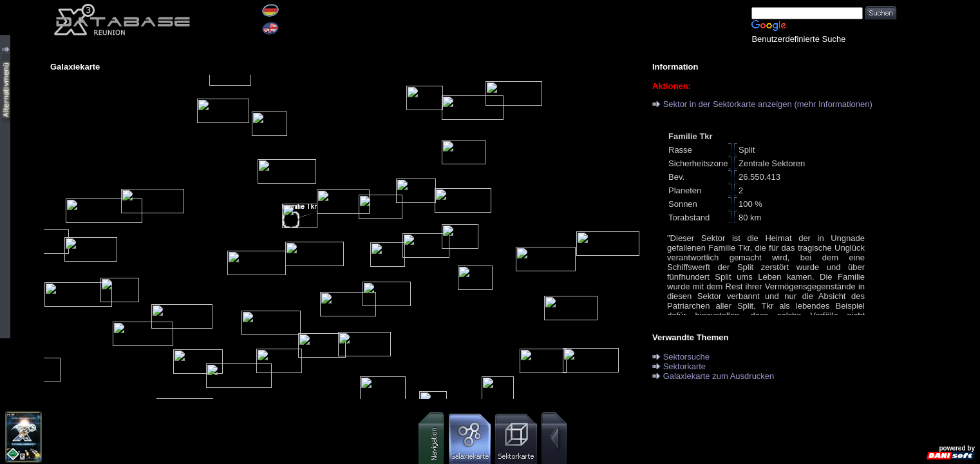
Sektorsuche (686, 357)
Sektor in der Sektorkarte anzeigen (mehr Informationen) (768, 104)
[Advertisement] (938, 193)
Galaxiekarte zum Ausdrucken (719, 376)
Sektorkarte (684, 366)
